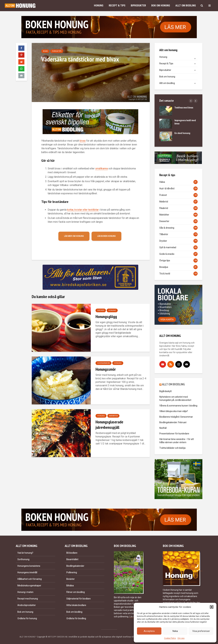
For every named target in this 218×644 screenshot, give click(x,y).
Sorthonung (23, 559)
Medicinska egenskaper (29, 586)
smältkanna (102, 169)
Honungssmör (106, 369)
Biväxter (70, 579)
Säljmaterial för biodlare (78, 599)
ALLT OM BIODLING (173, 384)
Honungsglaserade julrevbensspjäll (109, 425)
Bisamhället (72, 559)
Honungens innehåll (27, 572)
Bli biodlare (72, 553)
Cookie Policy (170, 638)
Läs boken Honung (106, 236)
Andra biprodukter (27, 605)
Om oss (181, 638)
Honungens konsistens (29, 566)
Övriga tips (57, 51)
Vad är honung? (25, 553)
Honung (99, 6)
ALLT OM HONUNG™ (28, 637)
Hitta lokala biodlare (76, 605)
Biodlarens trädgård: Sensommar (176, 417)
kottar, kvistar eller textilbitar (83, 210)
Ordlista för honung (27, 618)
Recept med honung (28, 599)
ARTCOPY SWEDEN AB (58, 637)
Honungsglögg (106, 316)
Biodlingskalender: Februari (173, 422)
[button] (212, 607)
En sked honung (182, 133)
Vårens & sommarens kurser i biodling (178, 406)
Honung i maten (25, 592)
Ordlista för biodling (76, 618)
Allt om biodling (186, 6)
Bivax (45, 51)
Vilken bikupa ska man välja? (174, 411)
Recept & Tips (117, 6)
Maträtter (113, 416)
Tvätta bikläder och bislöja (172, 448)
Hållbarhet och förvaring (30, 579)
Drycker (101, 310)
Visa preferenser (201, 631)
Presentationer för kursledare (174, 434)
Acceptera (149, 631)
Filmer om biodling (76, 592)
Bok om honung (161, 6)
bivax (83, 141)
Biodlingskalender (75, 566)
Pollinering (72, 572)
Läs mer (133, 617)
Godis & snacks (103, 363)
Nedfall (163, 428)
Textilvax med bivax (184, 108)
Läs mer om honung (74, 236)
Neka (175, 631)
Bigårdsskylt (165, 391)
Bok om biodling (74, 612)
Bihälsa (70, 586)
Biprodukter (138, 6)
